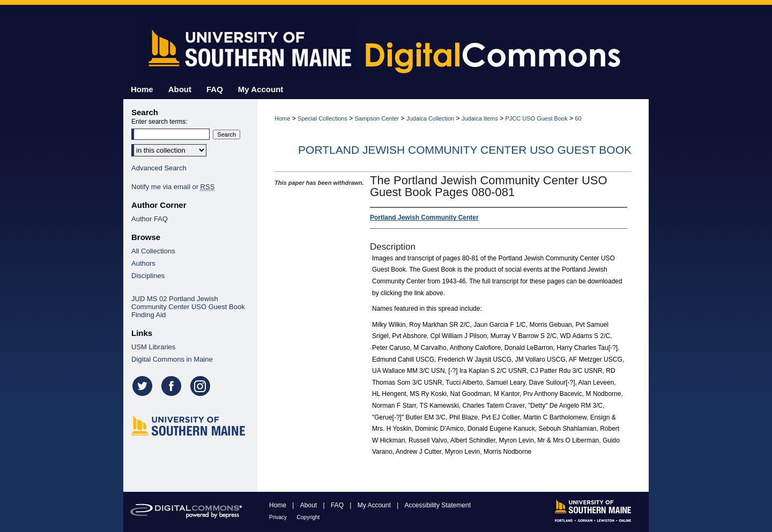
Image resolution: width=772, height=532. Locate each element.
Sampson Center (377, 118)
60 (578, 118)
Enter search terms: (159, 122)
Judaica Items (480, 118)
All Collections (153, 251)
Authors (143, 263)
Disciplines (148, 276)
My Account (375, 505)
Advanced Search (159, 168)
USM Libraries (153, 347)
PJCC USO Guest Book (537, 118)
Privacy (279, 517)
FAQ (338, 505)
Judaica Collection (430, 118)
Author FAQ (150, 219)
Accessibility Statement (438, 505)
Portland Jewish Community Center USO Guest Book (465, 150)
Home (282, 118)
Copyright (309, 517)
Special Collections (322, 118)
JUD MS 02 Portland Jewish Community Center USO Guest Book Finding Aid (188, 307)
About (310, 505)
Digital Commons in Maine (172, 359)
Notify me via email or (173, 187)
